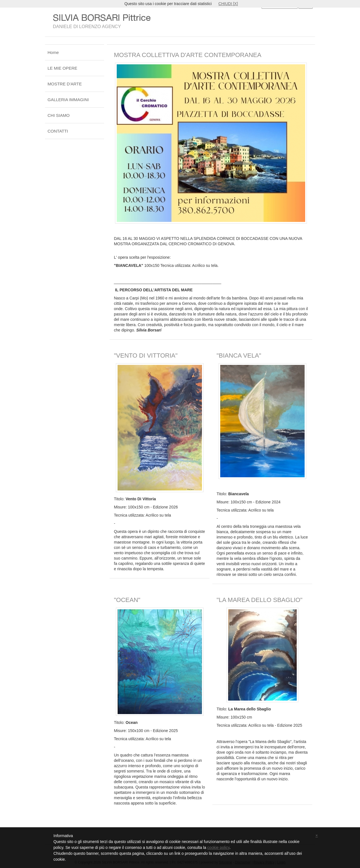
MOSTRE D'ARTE (65, 84)
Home (53, 52)
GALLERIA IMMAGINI (68, 100)
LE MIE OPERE (62, 68)
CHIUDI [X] (228, 4)
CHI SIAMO (58, 115)
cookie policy (218, 847)
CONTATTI (58, 131)
